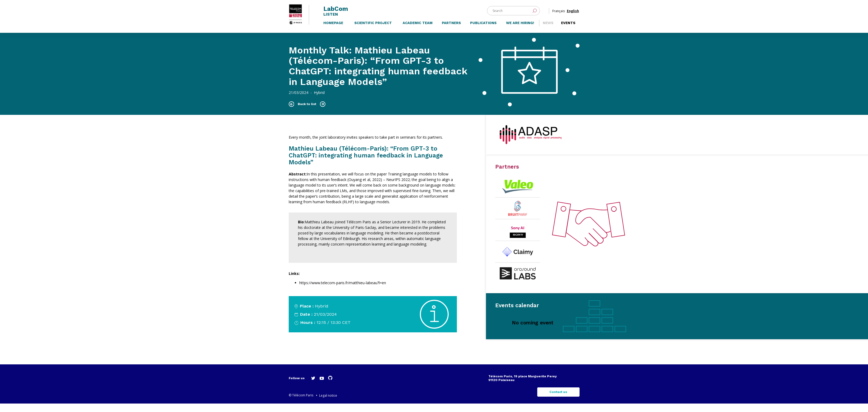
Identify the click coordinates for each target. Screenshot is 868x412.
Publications (483, 31)
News (548, 31)
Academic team (418, 31)
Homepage (333, 31)
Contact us (558, 400)
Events (568, 31)
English (573, 13)
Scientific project (373, 31)
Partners (451, 31)
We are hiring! (520, 31)
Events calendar (517, 314)
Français (559, 13)
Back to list (307, 112)
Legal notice (328, 404)
